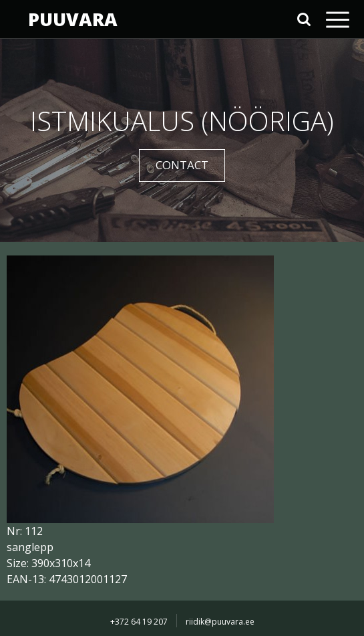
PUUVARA (73, 19)
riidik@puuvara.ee (220, 622)
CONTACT (182, 165)
